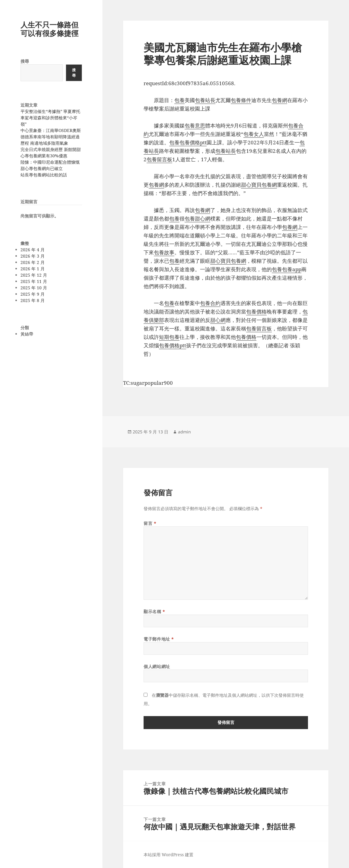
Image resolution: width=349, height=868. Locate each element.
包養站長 (205, 100)
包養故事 (164, 252)
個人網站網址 (157, 666)
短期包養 (169, 337)
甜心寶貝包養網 (259, 185)
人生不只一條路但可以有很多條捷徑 (49, 29)
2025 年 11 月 (34, 281)
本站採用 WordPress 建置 (168, 855)
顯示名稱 (154, 611)
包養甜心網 (197, 219)
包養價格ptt (193, 142)
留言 (150, 523)
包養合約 (210, 303)
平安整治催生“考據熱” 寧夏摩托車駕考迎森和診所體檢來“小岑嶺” (50, 118)
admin (184, 432)
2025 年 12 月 (34, 275)
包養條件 (241, 100)
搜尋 (25, 61)
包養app (292, 269)
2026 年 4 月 (33, 250)
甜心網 (218, 320)
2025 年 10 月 (34, 288)
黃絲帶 (27, 334)
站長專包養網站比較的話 (44, 175)
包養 (179, 100)
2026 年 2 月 (33, 262)
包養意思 (195, 125)
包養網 (279, 100)
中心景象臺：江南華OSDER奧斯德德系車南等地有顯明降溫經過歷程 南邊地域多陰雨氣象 (51, 137)
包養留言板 (159, 159)
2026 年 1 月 (33, 269)
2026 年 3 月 (33, 256)
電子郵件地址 (159, 639)
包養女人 (254, 134)
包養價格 (256, 312)
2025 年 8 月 (33, 300)
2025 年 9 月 (33, 294)
